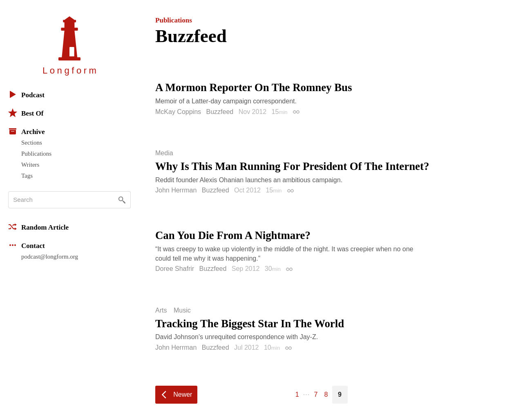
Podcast (26, 94)
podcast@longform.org (50, 257)
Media (164, 153)
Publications (36, 154)
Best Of (26, 113)
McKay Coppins (178, 112)
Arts (161, 311)
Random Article (38, 227)
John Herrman (176, 190)
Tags (27, 176)
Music (182, 311)
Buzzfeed (220, 112)
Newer (183, 394)
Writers (30, 165)
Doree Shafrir (175, 269)
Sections (32, 143)
